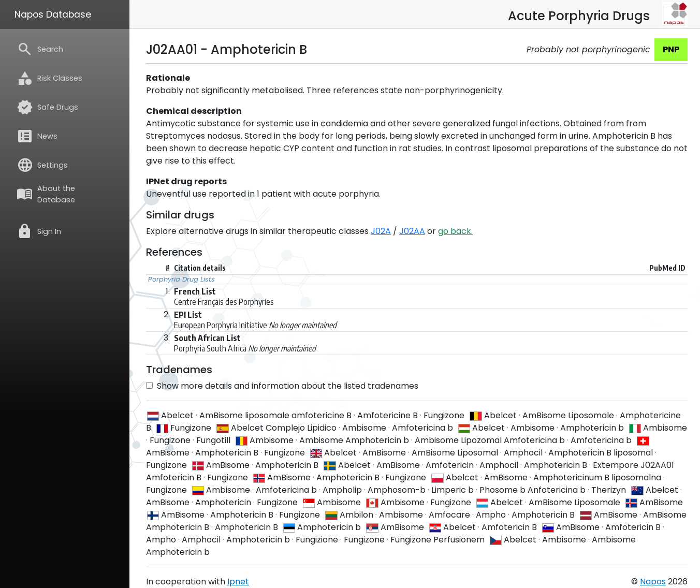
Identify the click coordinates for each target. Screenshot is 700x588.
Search (40, 49)
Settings (42, 165)
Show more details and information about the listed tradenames (282, 386)
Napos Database (53, 14)
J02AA (412, 231)
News (37, 136)
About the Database (46, 194)
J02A (381, 231)
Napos (653, 582)
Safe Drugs (47, 107)
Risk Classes (49, 78)
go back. (455, 231)
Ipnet (238, 582)
